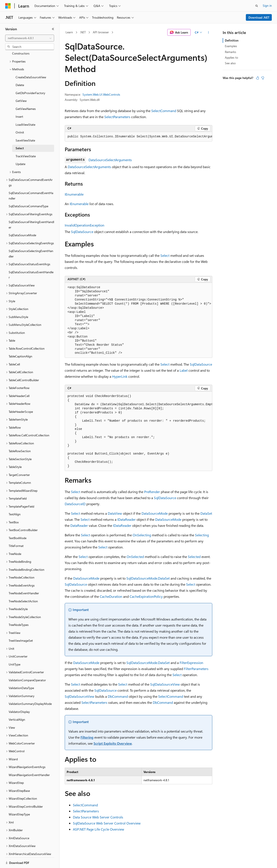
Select (165, 255)
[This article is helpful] (258, 78)
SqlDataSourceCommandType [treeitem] (28, 191)
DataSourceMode (155, 513)
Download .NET (259, 17)
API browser (101, 32)
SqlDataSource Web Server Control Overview (107, 823)
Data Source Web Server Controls (98, 817)
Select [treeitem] (20, 133)
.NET (83, 32)
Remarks (230, 52)
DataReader (79, 525)
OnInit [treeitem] (20, 117)
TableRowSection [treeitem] (20, 436)
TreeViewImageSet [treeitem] (21, 626)
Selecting (202, 535)
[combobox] (30, 38)
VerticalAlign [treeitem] (17, 705)
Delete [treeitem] (20, 70)
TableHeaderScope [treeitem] (21, 397)
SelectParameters (117, 117)
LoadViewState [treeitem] (25, 110)
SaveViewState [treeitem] (25, 125)
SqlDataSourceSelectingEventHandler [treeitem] (31, 239)
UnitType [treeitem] (14, 649)
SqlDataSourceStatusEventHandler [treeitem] (31, 260)
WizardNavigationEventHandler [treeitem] (29, 760)
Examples (231, 46)
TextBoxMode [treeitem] (18, 523)
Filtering (87, 737)
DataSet (206, 513)
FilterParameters (196, 669)
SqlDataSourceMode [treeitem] (22, 220)
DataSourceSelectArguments (110, 160)
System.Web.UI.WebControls (101, 94)
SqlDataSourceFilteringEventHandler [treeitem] (31, 210)
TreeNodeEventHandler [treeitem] (24, 578)
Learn (69, 32)
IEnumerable (74, 194)
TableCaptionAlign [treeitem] (20, 341)
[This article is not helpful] (263, 78)
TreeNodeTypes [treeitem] (19, 610)
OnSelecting (142, 535)
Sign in (267, 6)
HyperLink (120, 376)
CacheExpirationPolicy (146, 596)
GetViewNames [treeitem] (26, 94)
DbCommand (118, 696)
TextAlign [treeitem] (15, 499)
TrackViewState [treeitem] (26, 141)
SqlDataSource (82, 232)
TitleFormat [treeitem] (16, 531)
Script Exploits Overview (113, 743)
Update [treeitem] (20, 149)
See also (230, 63)
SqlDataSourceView (165, 684)
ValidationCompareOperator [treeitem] (27, 665)
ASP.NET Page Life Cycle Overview (99, 829)
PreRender (152, 492)
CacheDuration (111, 596)
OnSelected (135, 557)
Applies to (231, 57)
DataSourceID (75, 504)
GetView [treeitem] (21, 86)
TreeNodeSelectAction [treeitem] (23, 586)
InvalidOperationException (85, 225)
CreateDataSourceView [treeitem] (31, 62)
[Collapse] (53, 29)
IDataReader (126, 519)
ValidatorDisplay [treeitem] (19, 697)
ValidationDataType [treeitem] (21, 673)
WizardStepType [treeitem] (19, 799)
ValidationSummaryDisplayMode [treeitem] (30, 689)
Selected (194, 557)
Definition (232, 40)
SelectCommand (164, 111)
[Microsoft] (8, 6)
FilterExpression (191, 663)
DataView (115, 513)
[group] (138, 137)
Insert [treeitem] (19, 102)
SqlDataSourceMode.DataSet (148, 578)
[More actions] (209, 32)
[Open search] (257, 6)
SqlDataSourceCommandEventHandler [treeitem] (31, 181)
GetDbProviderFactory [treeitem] (30, 78)
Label (184, 370)
